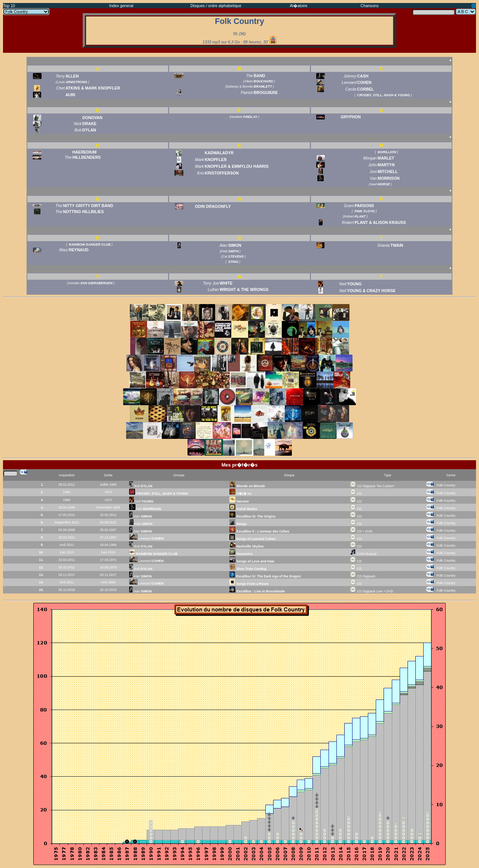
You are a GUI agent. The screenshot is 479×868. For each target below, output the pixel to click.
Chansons (370, 6)
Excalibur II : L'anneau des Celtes (259, 531)
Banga (238, 524)
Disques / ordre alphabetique (216, 6)
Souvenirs (241, 554)
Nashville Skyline (246, 546)
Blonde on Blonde (247, 486)
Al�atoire (298, 6)
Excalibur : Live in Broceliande (257, 591)
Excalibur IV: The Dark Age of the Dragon (265, 576)
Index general (121, 6)
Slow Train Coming (248, 569)
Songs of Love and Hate (252, 561)
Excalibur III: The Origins (252, 516)
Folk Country (446, 485)
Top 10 (9, 6)
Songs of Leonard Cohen (252, 539)
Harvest (239, 501)
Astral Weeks (243, 509)
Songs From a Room (249, 584)
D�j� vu (240, 494)
